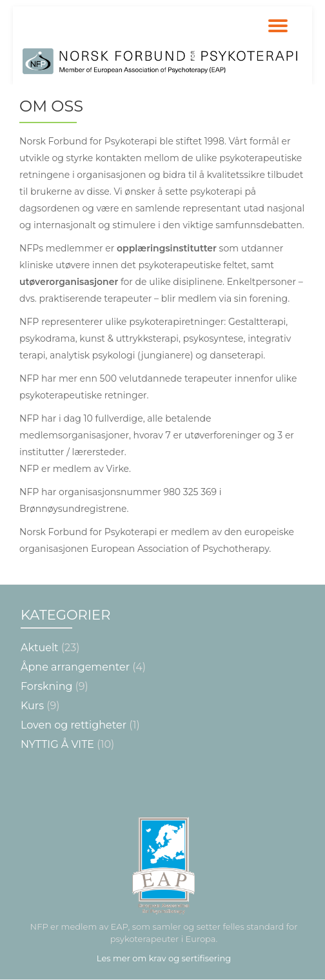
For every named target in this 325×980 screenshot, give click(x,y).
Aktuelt (40, 648)
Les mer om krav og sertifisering (164, 958)
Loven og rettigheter (74, 725)
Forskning (46, 686)
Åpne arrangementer (75, 667)
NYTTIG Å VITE (57, 744)
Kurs (32, 706)
